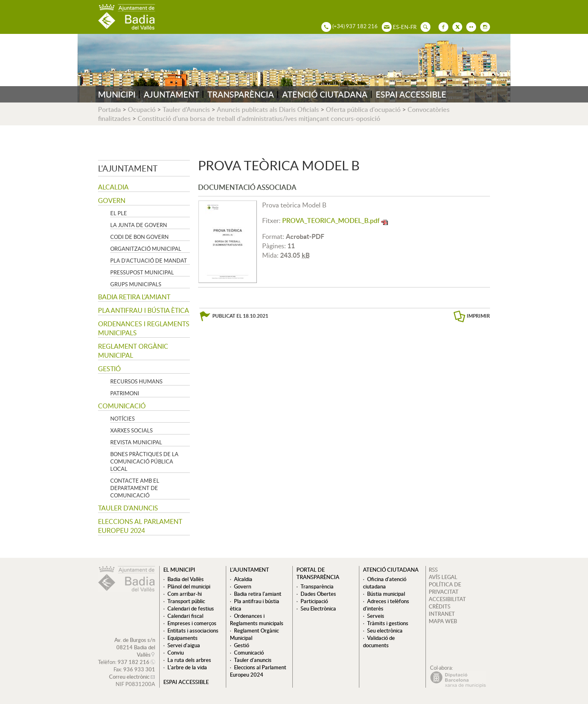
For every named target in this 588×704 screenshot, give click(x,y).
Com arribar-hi (185, 594)
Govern (112, 201)
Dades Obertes (318, 594)
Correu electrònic (129, 677)
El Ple (119, 213)
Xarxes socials (131, 430)
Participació (314, 601)
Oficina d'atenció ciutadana (385, 583)
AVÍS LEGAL (443, 577)
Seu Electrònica (318, 608)
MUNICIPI (117, 94)
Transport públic (186, 601)
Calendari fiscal (185, 616)
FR (413, 27)
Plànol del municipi (189, 586)
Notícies (122, 419)
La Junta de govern (139, 225)
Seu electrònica (385, 630)
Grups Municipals (136, 284)
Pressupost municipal (142, 272)
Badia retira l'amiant (134, 297)
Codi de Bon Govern (139, 237)
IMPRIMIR (478, 316)
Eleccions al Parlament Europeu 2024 (140, 526)
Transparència (317, 586)
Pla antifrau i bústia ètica (144, 310)
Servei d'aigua (184, 645)
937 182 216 (134, 662)
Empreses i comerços (192, 623)
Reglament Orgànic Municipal (133, 351)
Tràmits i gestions (388, 623)
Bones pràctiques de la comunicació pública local (144, 461)
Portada (109, 109)
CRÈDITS (440, 606)
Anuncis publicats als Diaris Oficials (268, 109)
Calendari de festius (191, 608)
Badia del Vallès (186, 579)
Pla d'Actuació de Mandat (149, 261)
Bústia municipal (386, 594)
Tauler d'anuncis (128, 508)
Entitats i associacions (193, 630)
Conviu (176, 653)
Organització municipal (146, 249)
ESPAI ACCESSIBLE (411, 94)
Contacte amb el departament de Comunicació (135, 488)
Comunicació (122, 406)
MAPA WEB (443, 621)
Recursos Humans (136, 381)
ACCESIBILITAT (447, 599)
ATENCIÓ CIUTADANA (325, 94)
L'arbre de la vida (187, 667)
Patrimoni (125, 393)
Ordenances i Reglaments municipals (144, 328)
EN (405, 27)
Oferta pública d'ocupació (363, 109)
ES (396, 27)
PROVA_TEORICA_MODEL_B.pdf (331, 221)
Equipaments (183, 638)
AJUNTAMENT (171, 94)
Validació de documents (379, 642)
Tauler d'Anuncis (186, 109)
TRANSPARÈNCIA (241, 94)
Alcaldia (113, 187)
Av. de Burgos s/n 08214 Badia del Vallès (135, 647)
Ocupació (142, 109)
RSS (433, 570)
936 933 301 (139, 669)
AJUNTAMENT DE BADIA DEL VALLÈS (127, 17)
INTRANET (442, 614)
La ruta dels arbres (189, 660)
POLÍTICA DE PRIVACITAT (445, 588)
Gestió (109, 369)
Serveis (376, 616)
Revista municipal (136, 442)
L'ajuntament (128, 168)
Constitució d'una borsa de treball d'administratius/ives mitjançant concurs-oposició (259, 118)
